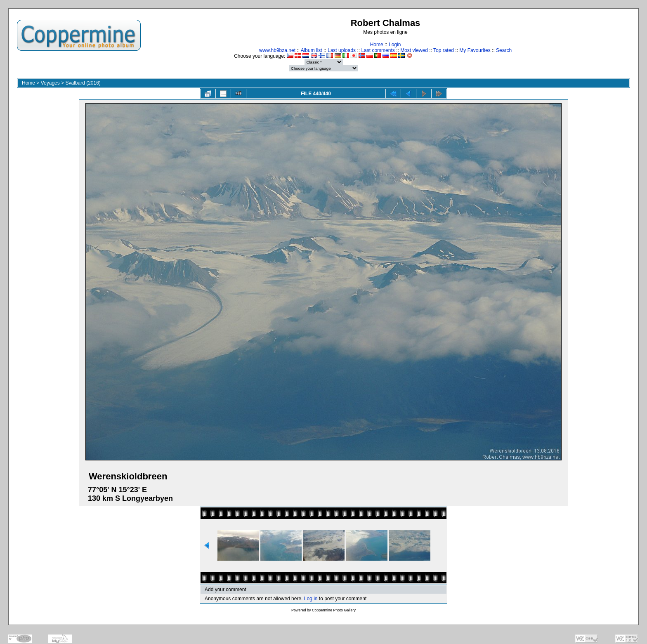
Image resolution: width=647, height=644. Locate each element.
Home (377, 45)
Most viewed (414, 50)
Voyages (50, 83)
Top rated (444, 50)
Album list (312, 50)
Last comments (378, 50)
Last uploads (342, 50)
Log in (311, 599)
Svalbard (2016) (83, 83)
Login (395, 45)
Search (504, 50)
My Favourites (475, 50)
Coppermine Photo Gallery (334, 610)
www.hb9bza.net (277, 50)
